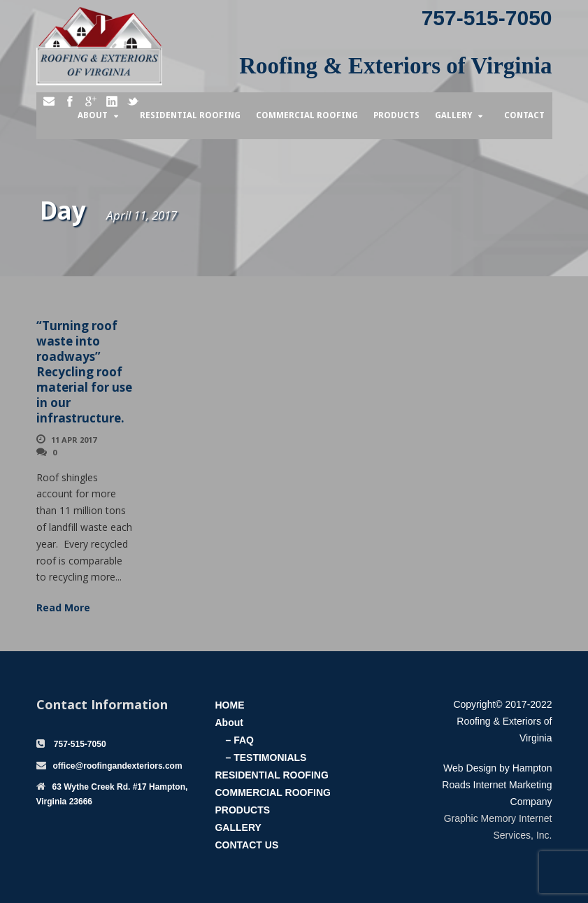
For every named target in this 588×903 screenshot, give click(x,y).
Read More (63, 607)
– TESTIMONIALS (266, 758)
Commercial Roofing (307, 115)
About (93, 115)
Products (396, 115)
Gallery (453, 115)
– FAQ (239, 740)
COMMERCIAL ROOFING (272, 792)
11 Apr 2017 (74, 440)
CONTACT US (246, 845)
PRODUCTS (242, 810)
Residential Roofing (190, 115)
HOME (229, 705)
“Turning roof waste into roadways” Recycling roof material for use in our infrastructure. (84, 372)
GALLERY (238, 827)
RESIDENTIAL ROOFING (271, 775)
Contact (524, 115)
